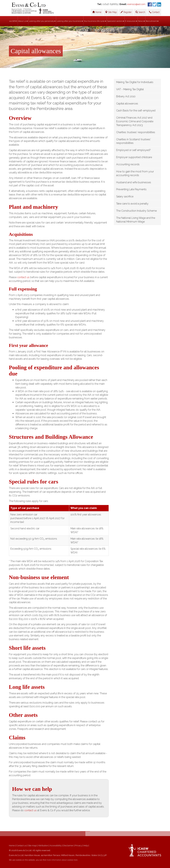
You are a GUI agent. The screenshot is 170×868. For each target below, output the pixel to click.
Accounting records (128, 164)
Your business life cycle (95, 21)
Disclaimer (68, 846)
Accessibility (56, 846)
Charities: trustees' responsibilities (136, 132)
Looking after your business (70, 21)
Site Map (111, 12)
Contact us (21, 846)
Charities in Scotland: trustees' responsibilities (133, 141)
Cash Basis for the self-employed (136, 111)
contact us (23, 277)
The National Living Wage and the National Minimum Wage (136, 220)
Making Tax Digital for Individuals (135, 82)
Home (97, 12)
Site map (32, 846)
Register (126, 12)
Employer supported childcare (134, 157)
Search (140, 12)
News (141, 21)
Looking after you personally (42, 21)
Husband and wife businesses (134, 182)
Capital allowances (127, 104)
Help (86, 846)
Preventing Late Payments (131, 189)
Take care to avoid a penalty (132, 204)
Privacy (78, 846)
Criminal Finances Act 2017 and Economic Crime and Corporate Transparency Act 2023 (135, 121)
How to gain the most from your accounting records (135, 173)
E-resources (131, 21)
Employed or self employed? (133, 150)
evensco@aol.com (136, 4)
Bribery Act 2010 (126, 96)
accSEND (13, 21)
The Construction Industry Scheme (136, 211)
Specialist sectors (116, 21)
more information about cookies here (62, 860)
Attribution (43, 846)
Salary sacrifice (125, 196)
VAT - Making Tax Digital (130, 89)
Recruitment (152, 21)
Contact (154, 12)
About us (23, 21)
